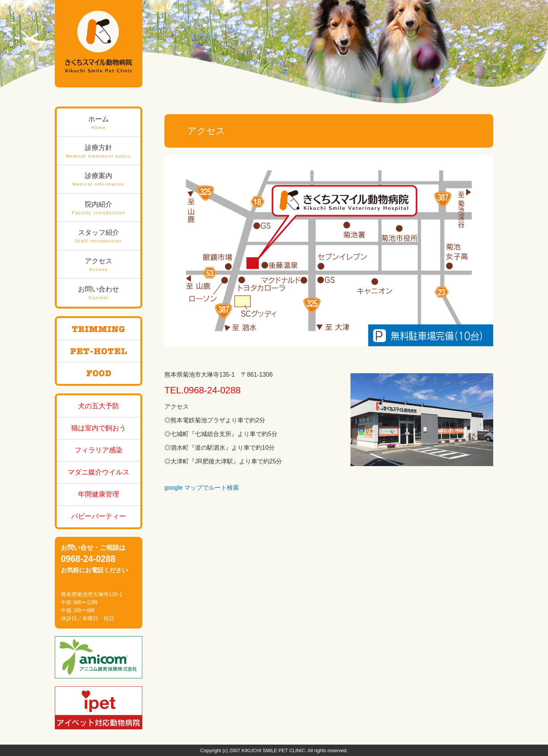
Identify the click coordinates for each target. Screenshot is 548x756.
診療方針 (99, 152)
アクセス (99, 265)
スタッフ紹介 (99, 236)
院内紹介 (99, 208)
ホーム (99, 123)
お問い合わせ (99, 293)
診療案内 (99, 180)
